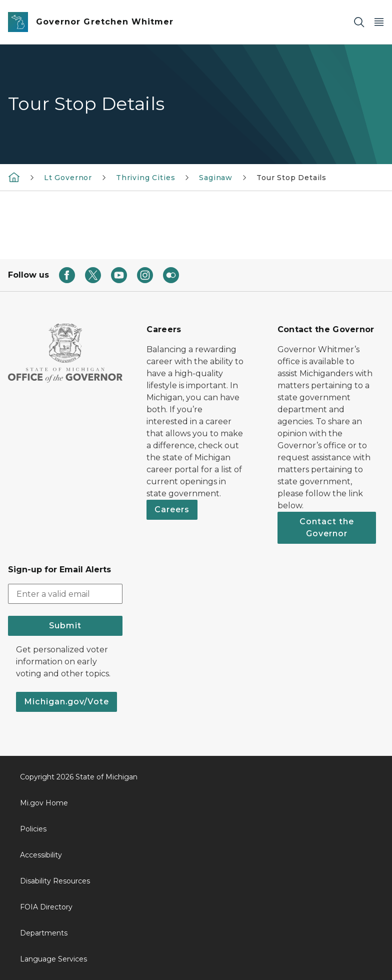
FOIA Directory (46, 907)
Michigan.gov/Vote (66, 702)
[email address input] (65, 594)
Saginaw (216, 178)
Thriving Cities (145, 178)
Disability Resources (55, 881)
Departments (44, 933)
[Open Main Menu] (379, 22)
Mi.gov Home (44, 803)
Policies (33, 829)
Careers (172, 510)
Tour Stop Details (291, 178)
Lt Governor (68, 178)
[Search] (359, 22)
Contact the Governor (327, 528)
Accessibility (41, 855)
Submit (65, 626)
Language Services (53, 959)
